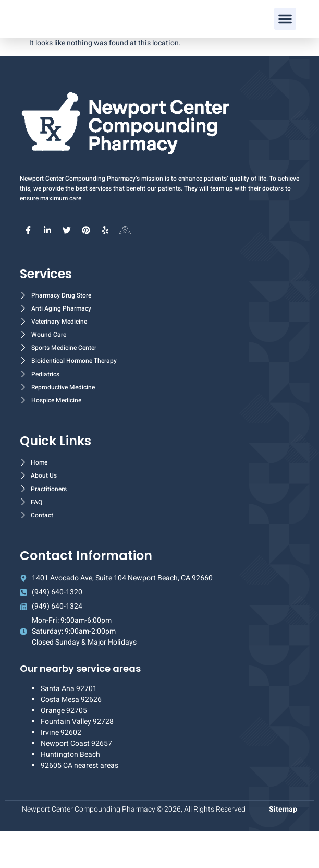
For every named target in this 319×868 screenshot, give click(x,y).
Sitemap (283, 846)
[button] (285, 38)
